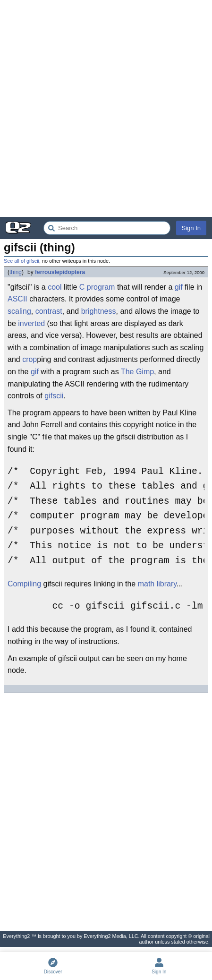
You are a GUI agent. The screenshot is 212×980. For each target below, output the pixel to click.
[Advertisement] (106, 108)
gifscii (54, 396)
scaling (19, 311)
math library (157, 584)
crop (30, 359)
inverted (31, 323)
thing (16, 272)
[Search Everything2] (107, 228)
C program (97, 287)
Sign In (191, 228)
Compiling (24, 584)
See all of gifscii (21, 261)
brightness (99, 311)
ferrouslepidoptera (60, 272)
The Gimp (137, 372)
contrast (49, 311)
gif (179, 287)
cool (55, 287)
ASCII (17, 299)
